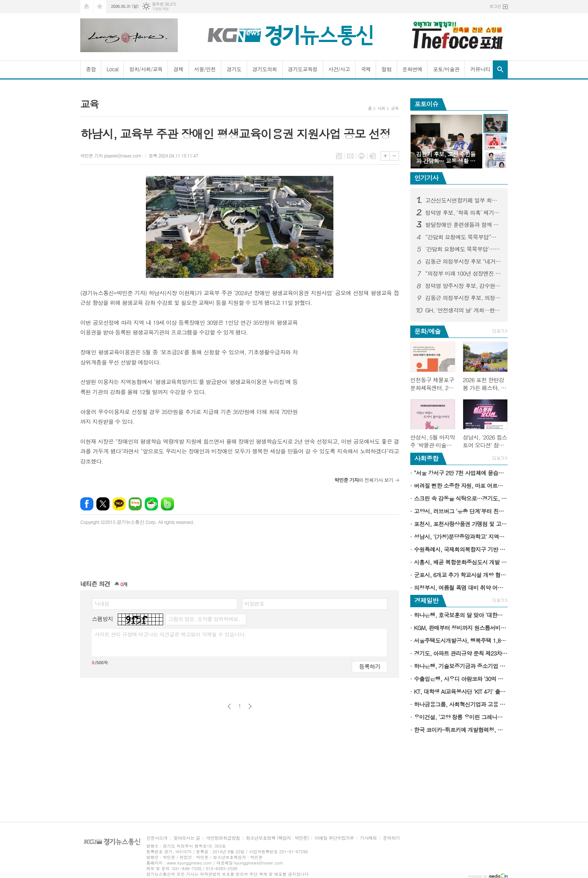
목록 (339, 156)
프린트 (361, 156)
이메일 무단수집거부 (334, 838)
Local (112, 69)
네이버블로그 (135, 504)
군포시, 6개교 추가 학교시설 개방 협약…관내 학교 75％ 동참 (461, 575)
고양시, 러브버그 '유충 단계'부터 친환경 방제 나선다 (461, 511)
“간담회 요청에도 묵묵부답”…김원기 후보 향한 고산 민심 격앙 (463, 237)
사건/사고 (339, 69)
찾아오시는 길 (187, 838)
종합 (91, 69)
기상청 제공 (160, 9)
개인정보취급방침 (223, 838)
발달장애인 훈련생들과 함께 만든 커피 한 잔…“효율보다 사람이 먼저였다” (463, 225)
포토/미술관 (446, 69)
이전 (229, 706)
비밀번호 (254, 603)
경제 (178, 69)
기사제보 (368, 838)
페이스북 (87, 504)
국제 (366, 69)
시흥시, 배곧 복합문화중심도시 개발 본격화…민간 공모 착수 (461, 562)
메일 (350, 156)
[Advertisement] (352, 365)
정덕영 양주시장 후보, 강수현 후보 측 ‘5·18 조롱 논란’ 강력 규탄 (463, 286)
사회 (381, 108)
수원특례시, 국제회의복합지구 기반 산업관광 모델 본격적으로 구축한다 (461, 549)
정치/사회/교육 (146, 69)
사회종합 (426, 458)
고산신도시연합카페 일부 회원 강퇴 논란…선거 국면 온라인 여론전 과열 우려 (463, 200)
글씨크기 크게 (385, 156)
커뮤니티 (480, 69)
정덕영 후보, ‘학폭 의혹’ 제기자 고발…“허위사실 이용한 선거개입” (463, 213)
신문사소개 (157, 838)
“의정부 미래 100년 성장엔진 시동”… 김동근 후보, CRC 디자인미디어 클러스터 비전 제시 (463, 273)
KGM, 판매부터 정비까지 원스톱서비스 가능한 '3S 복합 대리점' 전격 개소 (461, 628)
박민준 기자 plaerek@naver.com (111, 155)
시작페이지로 (87, 7)
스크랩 (373, 156)
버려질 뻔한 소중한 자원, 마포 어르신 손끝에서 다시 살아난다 (461, 486)
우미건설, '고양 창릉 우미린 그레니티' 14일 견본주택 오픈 (461, 717)
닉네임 (102, 603)
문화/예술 (427, 331)
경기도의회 (265, 69)
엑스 (103, 504)
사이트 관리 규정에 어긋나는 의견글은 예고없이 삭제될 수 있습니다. (170, 634)
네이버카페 (151, 504)
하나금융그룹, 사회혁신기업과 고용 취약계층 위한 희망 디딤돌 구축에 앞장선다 (461, 704)
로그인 (495, 6)
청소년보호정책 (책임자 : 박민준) (277, 838)
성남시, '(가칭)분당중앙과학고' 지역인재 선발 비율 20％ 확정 (461, 537)
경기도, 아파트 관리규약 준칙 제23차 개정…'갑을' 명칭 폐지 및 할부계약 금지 (461, 653)
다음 (250, 706)
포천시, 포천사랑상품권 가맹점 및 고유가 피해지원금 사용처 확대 (461, 524)
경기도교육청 (303, 69)
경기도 (234, 69)
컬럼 (386, 69)
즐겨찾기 (100, 7)
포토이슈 (426, 104)
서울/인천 (205, 69)
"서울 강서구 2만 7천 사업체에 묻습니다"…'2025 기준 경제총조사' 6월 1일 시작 (461, 473)
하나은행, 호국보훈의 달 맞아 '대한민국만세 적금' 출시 (461, 615)
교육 (395, 108)
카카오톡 (119, 504)
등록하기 (369, 666)
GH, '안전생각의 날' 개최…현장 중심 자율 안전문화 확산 (463, 310)
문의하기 (391, 838)
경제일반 (426, 600)
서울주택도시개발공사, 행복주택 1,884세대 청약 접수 (461, 640)
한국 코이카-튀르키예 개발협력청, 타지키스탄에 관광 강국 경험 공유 (461, 730)
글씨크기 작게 (394, 156)
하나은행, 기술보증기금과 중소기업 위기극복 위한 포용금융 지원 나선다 (461, 666)
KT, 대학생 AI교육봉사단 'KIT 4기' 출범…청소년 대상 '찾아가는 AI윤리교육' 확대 (461, 691)
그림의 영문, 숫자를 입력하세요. (204, 619)
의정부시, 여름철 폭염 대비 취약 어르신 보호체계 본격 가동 (461, 588)
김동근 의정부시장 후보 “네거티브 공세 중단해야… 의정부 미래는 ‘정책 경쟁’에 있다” (463, 261)
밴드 (167, 504)
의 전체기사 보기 (364, 480)
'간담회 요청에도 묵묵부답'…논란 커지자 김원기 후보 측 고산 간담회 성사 (463, 249)
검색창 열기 (500, 69)
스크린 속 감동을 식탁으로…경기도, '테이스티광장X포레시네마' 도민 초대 (461, 498)
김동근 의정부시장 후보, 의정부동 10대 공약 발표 (463, 298)
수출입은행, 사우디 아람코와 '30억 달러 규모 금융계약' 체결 (461, 679)
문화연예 (412, 69)
